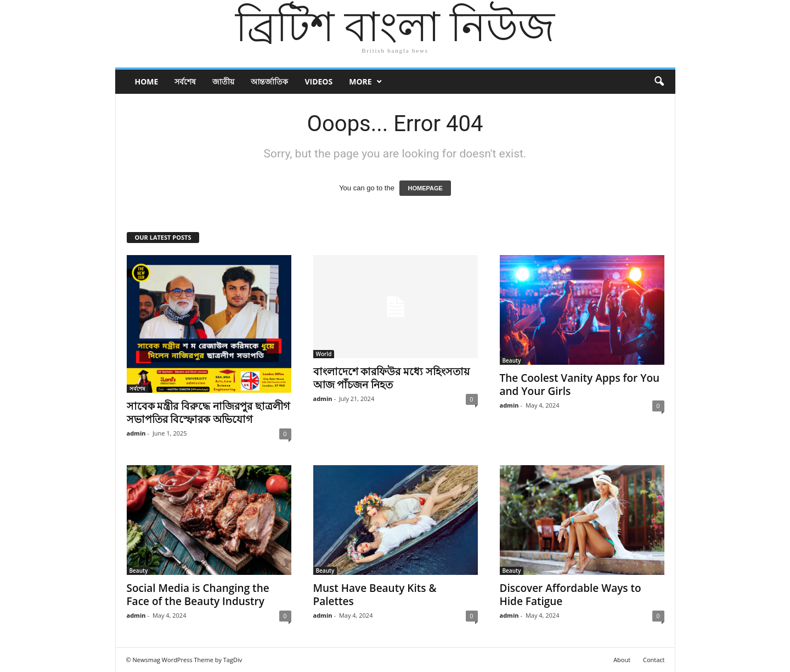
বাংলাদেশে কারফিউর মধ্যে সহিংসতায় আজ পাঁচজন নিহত (392, 378)
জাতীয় (223, 81)
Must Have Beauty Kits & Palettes (375, 595)
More (360, 81)
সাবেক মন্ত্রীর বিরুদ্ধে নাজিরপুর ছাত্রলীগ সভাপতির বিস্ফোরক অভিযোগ (208, 413)
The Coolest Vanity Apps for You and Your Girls (580, 385)
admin (136, 433)
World (324, 354)
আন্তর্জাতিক (269, 81)
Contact (654, 660)
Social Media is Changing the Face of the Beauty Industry (198, 595)
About (622, 660)
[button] (659, 82)
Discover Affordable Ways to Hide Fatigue (571, 595)
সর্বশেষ (185, 81)
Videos (318, 81)
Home (147, 81)
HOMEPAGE (425, 188)
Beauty (512, 360)
